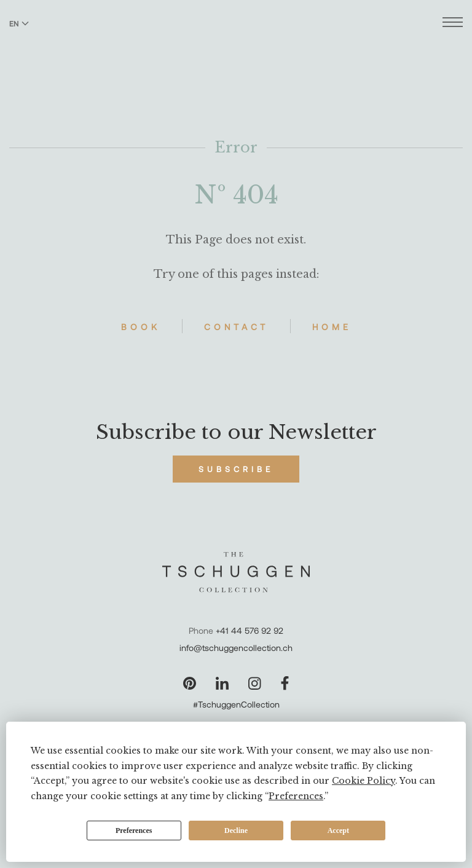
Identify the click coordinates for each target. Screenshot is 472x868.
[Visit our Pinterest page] (190, 683)
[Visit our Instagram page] (255, 683)
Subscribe (236, 469)
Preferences (134, 831)
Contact (236, 327)
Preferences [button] (296, 796)
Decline (236, 831)
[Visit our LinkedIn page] (222, 683)
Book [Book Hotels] (141, 327)
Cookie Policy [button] (364, 781)
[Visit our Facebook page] (285, 683)
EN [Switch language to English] (19, 23)
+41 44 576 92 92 (250, 630)
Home (332, 327)
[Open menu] (453, 24)
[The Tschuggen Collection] (236, 42)
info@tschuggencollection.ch (236, 648)
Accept (338, 831)
